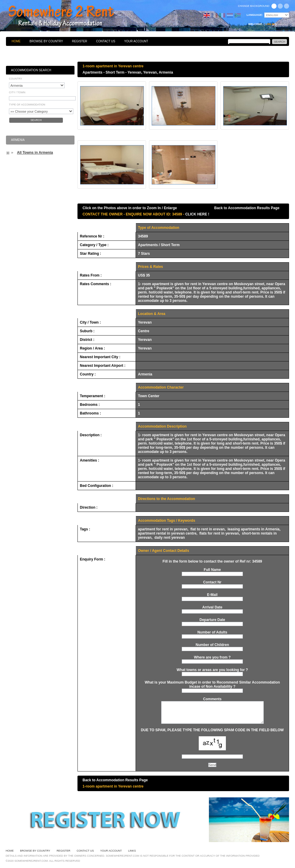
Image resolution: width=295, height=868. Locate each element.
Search (36, 120)
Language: (255, 15)
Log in (270, 24)
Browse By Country (46, 41)
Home (16, 41)
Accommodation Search (31, 70)
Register (79, 41)
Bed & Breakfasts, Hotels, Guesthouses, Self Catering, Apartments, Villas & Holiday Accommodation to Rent (68, 16)
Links (132, 851)
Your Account (136, 41)
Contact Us (106, 41)
